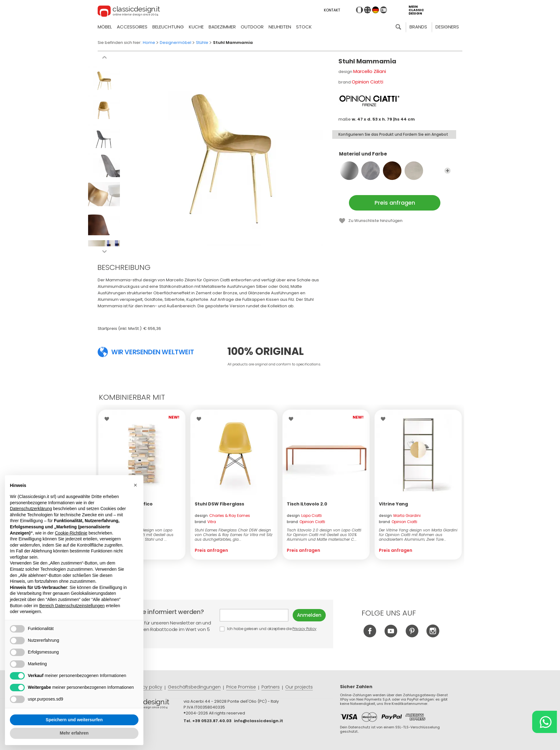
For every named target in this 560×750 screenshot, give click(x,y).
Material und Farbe (395, 157)
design (222, 516)
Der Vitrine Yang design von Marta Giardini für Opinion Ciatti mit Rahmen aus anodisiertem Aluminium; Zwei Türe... (418, 535)
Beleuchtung (168, 27)
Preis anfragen (395, 203)
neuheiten (280, 27)
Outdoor (252, 27)
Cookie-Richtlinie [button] (71, 533)
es (384, 10)
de (375, 10)
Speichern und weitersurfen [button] (74, 720)
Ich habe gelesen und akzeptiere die (268, 629)
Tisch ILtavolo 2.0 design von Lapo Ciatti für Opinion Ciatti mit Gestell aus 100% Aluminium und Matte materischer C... (324, 535)
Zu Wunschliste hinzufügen (375, 221)
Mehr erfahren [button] (74, 733)
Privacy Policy (304, 629)
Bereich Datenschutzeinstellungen (72, 606)
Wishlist (108, 419)
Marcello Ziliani (370, 71)
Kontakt (332, 10)
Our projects (299, 687)
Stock (304, 27)
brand (205, 522)
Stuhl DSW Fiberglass (219, 504)
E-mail (254, 615)
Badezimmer (222, 27)
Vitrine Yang (393, 504)
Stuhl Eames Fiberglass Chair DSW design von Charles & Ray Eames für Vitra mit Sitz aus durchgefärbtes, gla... (233, 535)
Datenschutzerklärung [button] (31, 509)
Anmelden (309, 615)
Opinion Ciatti (367, 82)
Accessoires (132, 27)
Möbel (105, 27)
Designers (447, 27)
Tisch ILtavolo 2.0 (307, 504)
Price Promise (241, 687)
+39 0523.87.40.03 (212, 721)
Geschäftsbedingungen (194, 687)
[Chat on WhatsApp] (545, 722)
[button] (135, 485)
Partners (271, 687)
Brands (418, 27)
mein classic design (416, 10)
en (367, 10)
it (359, 10)
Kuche (196, 27)
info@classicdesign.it (259, 721)
